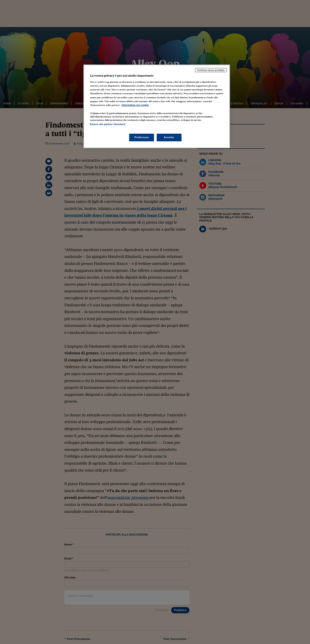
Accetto (169, 137)
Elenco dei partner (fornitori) (108, 124)
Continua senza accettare (211, 70)
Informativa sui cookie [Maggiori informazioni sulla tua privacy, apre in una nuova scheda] (135, 105)
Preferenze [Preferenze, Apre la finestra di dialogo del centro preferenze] (142, 137)
